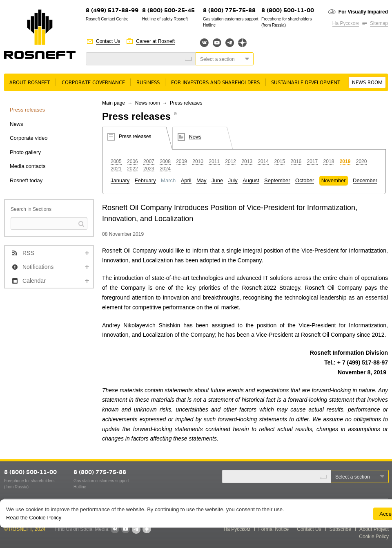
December (365, 180)
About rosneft (30, 83)
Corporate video (29, 138)
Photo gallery (25, 152)
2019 (345, 161)
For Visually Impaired (363, 12)
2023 (149, 169)
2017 (313, 161)
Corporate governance (93, 83)
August (251, 180)
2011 (214, 161)
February (145, 180)
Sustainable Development (306, 83)
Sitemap (379, 23)
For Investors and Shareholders (215, 83)
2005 (116, 161)
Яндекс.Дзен (242, 43)
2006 (133, 161)
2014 (263, 161)
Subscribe (340, 529)
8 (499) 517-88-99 (112, 11)
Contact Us (108, 41)
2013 (247, 161)
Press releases (27, 110)
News (17, 124)
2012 (231, 161)
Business (148, 83)
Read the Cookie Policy (34, 518)
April (186, 180)
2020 (362, 161)
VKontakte (115, 529)
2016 (296, 161)
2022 (133, 169)
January (120, 180)
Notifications (38, 267)
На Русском (346, 23)
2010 (198, 161)
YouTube (217, 43)
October (305, 180)
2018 (329, 161)
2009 (182, 161)
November (334, 180)
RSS (28, 253)
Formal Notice (274, 529)
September (277, 180)
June (217, 180)
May (202, 180)
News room (367, 83)
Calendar (34, 281)
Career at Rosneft (155, 41)
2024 (165, 169)
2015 (280, 161)
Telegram (230, 43)
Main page (114, 103)
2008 (165, 161)
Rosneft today (26, 180)
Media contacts (28, 166)
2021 (116, 169)
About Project (374, 529)
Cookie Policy (374, 537)
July (233, 180)
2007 (149, 161)
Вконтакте (204, 43)
